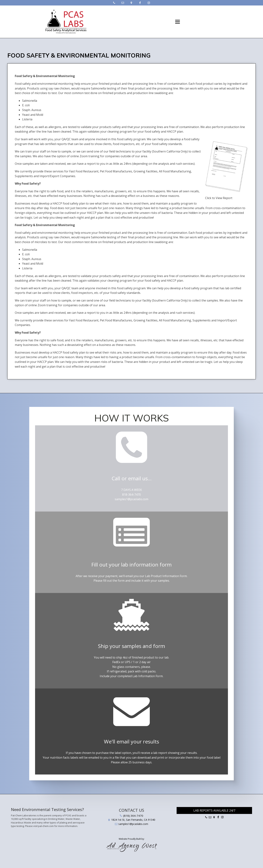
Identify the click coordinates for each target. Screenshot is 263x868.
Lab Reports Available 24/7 (214, 810)
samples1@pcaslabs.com (131, 499)
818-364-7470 (131, 495)
